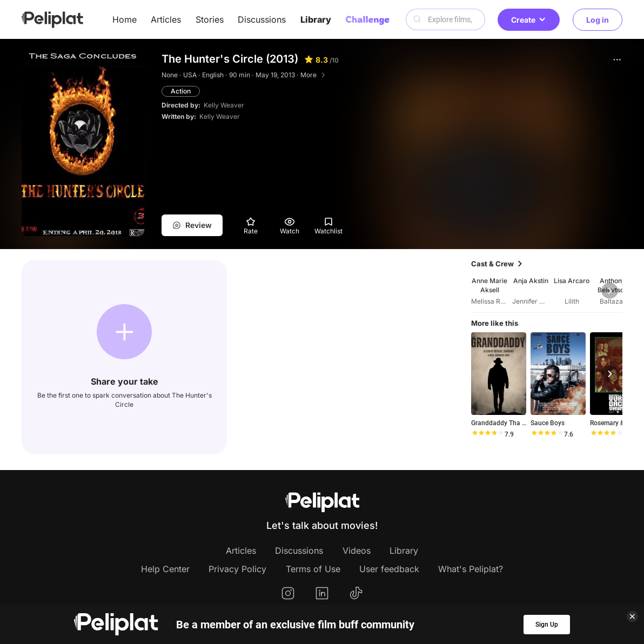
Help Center (165, 569)
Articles (166, 19)
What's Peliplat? (471, 569)
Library (316, 19)
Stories (210, 19)
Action (181, 91)
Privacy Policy (237, 569)
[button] (617, 59)
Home (125, 19)
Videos (357, 551)
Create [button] (529, 20)
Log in (598, 20)
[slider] (487, 434)
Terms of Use (313, 569)
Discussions (262, 19)
